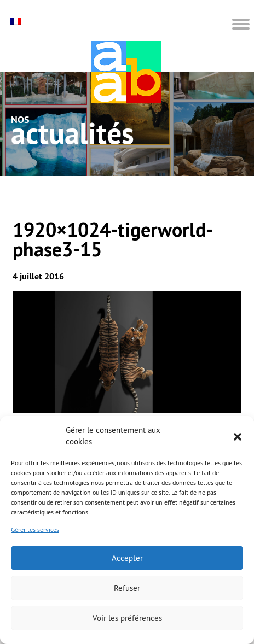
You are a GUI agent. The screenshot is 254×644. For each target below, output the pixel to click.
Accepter (127, 558)
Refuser (127, 588)
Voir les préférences (127, 618)
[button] (238, 436)
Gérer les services (35, 529)
